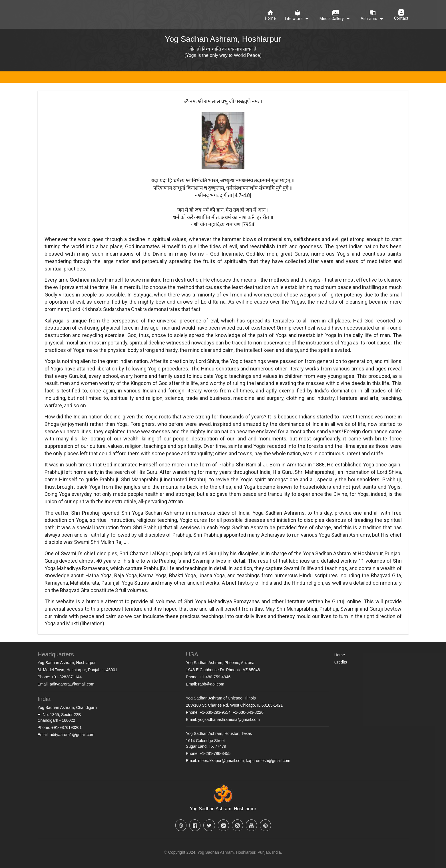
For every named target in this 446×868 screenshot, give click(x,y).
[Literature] (298, 15)
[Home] (270, 15)
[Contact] (401, 15)
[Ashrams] (373, 15)
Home (340, 655)
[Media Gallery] (335, 15)
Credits (341, 662)
